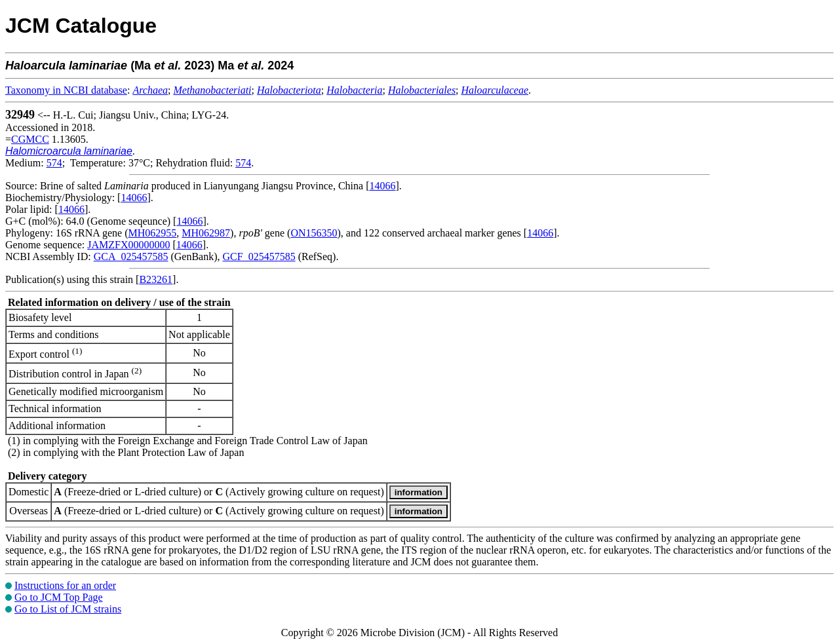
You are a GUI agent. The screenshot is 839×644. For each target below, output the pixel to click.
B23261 (156, 279)
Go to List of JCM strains (68, 609)
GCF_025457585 (259, 256)
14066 (382, 186)
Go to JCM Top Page (59, 597)
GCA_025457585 (131, 256)
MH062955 (153, 233)
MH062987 (206, 233)
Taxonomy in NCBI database (66, 90)
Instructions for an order (65, 585)
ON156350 (314, 233)
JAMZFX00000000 (128, 245)
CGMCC (30, 139)
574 (54, 163)
